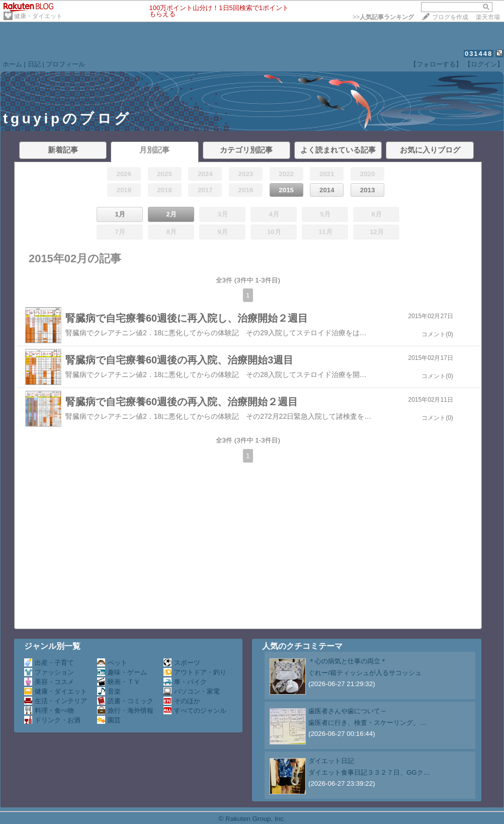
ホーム (12, 64)
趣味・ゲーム (122, 672)
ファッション (49, 672)
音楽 (109, 691)
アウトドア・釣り (195, 672)
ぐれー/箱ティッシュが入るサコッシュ (365, 673)
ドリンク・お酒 (52, 720)
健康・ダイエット (38, 16)
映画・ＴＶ (119, 682)
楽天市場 (488, 17)
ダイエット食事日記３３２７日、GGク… (369, 772)
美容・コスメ (49, 682)
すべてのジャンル (195, 710)
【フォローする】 (436, 64)
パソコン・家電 (192, 691)
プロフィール (65, 64)
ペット (112, 663)
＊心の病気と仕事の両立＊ (348, 661)
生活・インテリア (56, 701)
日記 (34, 64)
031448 (479, 54)
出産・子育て (49, 663)
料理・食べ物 (49, 710)
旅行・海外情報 (125, 710)
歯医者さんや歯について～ (348, 711)
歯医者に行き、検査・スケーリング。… (367, 723)
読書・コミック (125, 701)
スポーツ (182, 663)
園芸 (109, 720)
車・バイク (185, 682)
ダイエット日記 (331, 761)
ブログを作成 (450, 17)
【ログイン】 (484, 64)
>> (383, 17)
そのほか (182, 701)
